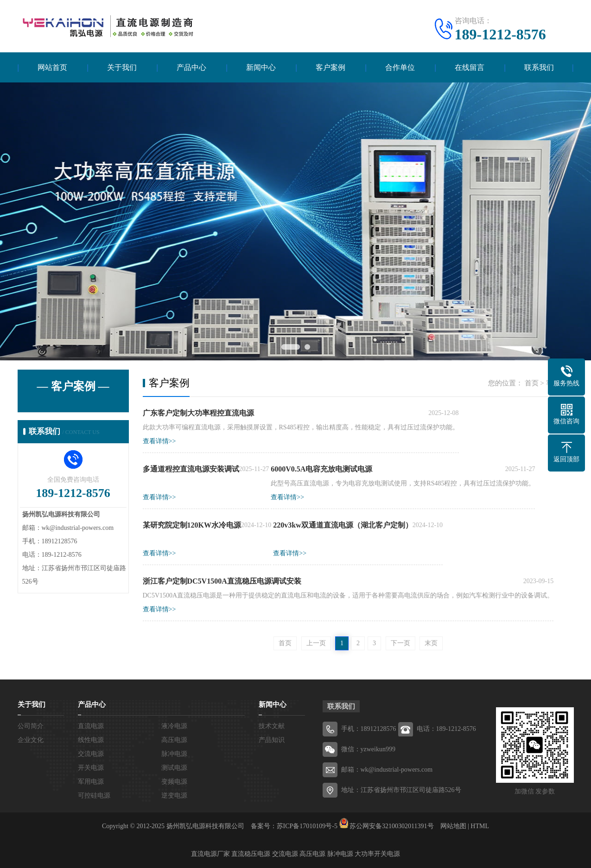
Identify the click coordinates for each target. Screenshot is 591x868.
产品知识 (272, 740)
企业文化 (31, 740)
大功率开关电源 (377, 854)
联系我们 (539, 67)
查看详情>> (159, 441)
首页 (532, 383)
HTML (480, 826)
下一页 (400, 643)
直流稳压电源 (251, 854)
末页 (431, 643)
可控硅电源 (94, 796)
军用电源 (91, 782)
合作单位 (400, 67)
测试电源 (174, 768)
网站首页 (52, 67)
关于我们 (122, 67)
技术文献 (272, 726)
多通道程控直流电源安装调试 (191, 469)
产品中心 (191, 67)
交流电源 (91, 754)
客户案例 (330, 67)
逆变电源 (174, 796)
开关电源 (91, 768)
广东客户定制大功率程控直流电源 (198, 413)
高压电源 (174, 740)
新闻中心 (261, 67)
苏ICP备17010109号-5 (307, 826)
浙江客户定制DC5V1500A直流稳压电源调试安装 (222, 581)
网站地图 (453, 826)
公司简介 (31, 726)
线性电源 (91, 740)
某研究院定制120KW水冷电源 (192, 525)
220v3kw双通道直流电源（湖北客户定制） (343, 525)
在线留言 (470, 67)
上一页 (316, 643)
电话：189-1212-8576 (446, 729)
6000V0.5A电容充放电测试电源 (321, 469)
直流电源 (91, 726)
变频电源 (174, 782)
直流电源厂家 (210, 854)
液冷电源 (174, 726)
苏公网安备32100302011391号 (391, 826)
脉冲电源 (174, 754)
